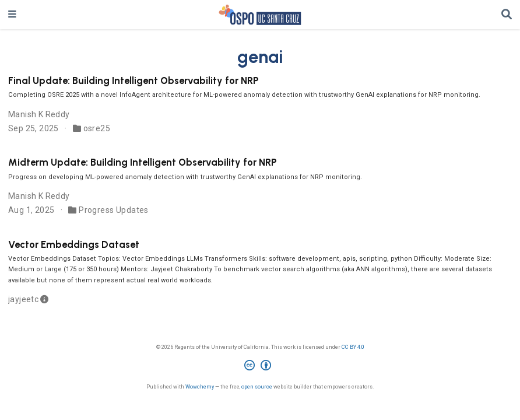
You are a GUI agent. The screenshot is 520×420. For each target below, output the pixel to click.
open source (257, 386)
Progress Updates (114, 210)
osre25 (97, 128)
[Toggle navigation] (12, 15)
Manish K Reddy (39, 114)
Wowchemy (200, 386)
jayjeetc (23, 299)
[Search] (507, 15)
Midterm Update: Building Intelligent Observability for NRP (143, 162)
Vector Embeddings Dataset (74, 244)
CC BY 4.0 (353, 347)
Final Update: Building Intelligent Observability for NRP (133, 80)
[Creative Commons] (260, 367)
